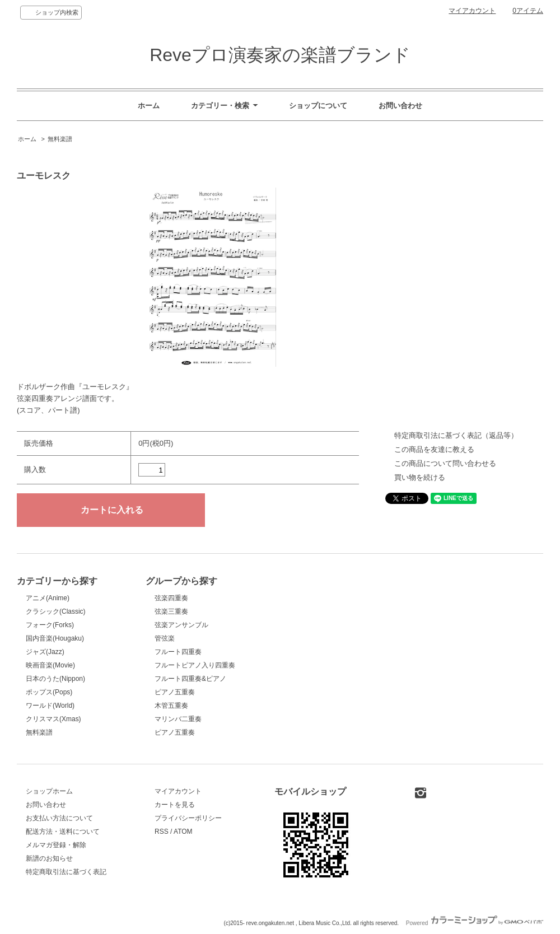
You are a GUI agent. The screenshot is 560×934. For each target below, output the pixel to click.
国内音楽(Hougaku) (55, 638)
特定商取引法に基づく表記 (66, 872)
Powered (475, 923)
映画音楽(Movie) (50, 665)
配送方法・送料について (63, 832)
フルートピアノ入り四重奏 (195, 665)
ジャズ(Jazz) (45, 652)
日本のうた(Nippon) (55, 679)
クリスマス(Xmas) (53, 719)
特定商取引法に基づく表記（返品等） (456, 435)
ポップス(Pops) (49, 692)
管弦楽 (165, 638)
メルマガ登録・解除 (56, 845)
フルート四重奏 (178, 652)
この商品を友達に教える (434, 449)
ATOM (183, 832)
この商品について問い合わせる (445, 463)
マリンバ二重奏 (178, 719)
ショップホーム (49, 791)
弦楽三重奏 (171, 611)
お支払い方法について (59, 818)
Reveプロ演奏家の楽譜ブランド (280, 55)
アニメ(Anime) (48, 598)
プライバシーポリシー (188, 818)
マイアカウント (472, 11)
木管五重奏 (171, 706)
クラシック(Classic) (56, 611)
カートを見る (175, 805)
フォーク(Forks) (50, 625)
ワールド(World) (50, 706)
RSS (162, 832)
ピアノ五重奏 (175, 692)
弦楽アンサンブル (181, 625)
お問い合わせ (400, 106)
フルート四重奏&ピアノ (190, 679)
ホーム (149, 106)
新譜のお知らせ (49, 858)
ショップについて (318, 106)
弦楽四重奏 (171, 598)
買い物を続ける (420, 477)
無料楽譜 (60, 139)
